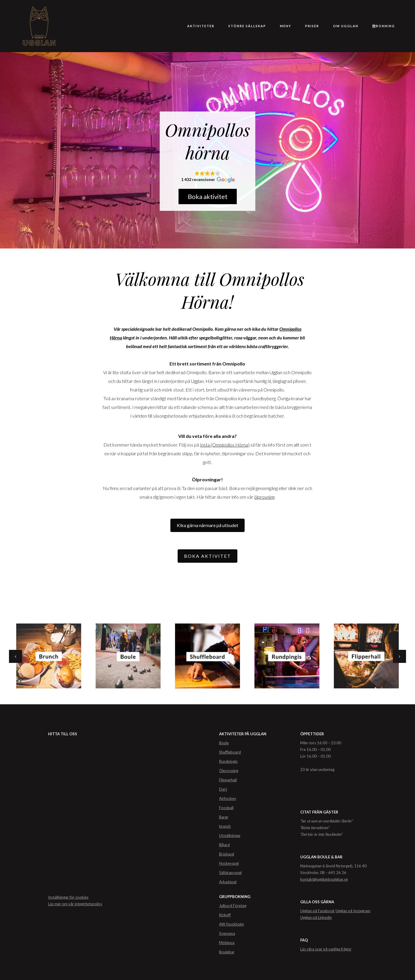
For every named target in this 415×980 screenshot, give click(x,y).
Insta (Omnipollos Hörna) (225, 445)
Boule (224, 743)
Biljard (224, 845)
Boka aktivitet (208, 196)
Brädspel (227, 854)
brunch (225, 826)
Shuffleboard (230, 752)
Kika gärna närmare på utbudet (208, 525)
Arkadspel (228, 882)
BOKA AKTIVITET (208, 556)
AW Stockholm (232, 924)
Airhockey (228, 798)
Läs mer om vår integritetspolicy (75, 904)
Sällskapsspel (230, 873)
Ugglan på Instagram (353, 911)
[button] (208, 177)
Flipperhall (228, 780)
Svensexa (227, 933)
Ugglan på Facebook (317, 911)
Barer (224, 817)
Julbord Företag (233, 906)
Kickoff (225, 915)
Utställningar (230, 835)
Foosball (226, 808)
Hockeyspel (229, 863)
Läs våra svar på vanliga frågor (326, 949)
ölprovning (264, 497)
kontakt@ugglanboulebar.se (324, 879)
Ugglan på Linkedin (316, 917)
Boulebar (227, 952)
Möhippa (227, 943)
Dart (223, 789)
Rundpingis (228, 761)
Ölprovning (229, 771)
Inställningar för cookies (68, 897)
